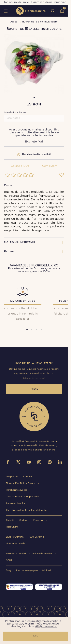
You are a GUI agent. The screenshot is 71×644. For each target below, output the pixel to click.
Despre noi (12, 477)
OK (35, 636)
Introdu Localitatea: (15, 113)
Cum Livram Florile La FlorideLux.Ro (26, 510)
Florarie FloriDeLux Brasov (21, 483)
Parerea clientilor (16, 504)
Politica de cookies (42, 554)
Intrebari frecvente (17, 490)
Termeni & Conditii (16, 554)
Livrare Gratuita (15, 537)
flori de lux (31, 11)
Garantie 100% (20, 166)
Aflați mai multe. (46, 626)
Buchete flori (34, 142)
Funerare (39, 520)
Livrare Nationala (16, 544)
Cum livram (50, 166)
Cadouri (24, 520)
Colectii (10, 520)
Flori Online (12, 527)
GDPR (9, 561)
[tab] (27, 330)
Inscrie (34, 389)
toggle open (6, 11)
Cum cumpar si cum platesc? (23, 497)
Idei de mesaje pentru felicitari (33, 571)
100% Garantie (37, 537)
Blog (9, 571)
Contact (28, 477)
